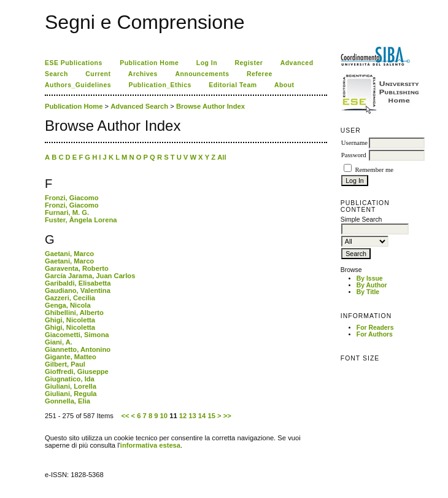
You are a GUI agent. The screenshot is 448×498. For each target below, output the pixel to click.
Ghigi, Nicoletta (70, 320)
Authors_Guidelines (78, 85)
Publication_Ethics (160, 85)
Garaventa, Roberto (77, 268)
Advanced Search (139, 106)
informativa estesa (150, 445)
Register (249, 63)
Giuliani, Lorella (71, 386)
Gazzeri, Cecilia (70, 298)
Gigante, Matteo (71, 357)
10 (164, 416)
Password (354, 155)
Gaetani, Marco (69, 254)
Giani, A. (59, 342)
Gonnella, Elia (68, 401)
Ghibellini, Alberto (74, 313)
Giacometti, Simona (77, 335)
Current (98, 74)
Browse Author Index (210, 106)
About (284, 85)
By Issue (370, 278)
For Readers (375, 328)
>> (227, 416)
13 (192, 416)
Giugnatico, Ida (70, 379)
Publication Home (149, 63)
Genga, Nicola (68, 305)
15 (211, 416)
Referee (260, 74)
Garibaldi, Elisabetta (78, 283)
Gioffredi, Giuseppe (77, 372)
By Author (372, 285)
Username (354, 143)
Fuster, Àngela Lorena (81, 220)
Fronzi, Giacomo (72, 198)
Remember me (374, 170)
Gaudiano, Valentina (78, 290)
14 (202, 416)
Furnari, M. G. (67, 212)
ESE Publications (74, 63)
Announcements (202, 74)
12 (183, 416)
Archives (143, 74)
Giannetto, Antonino (78, 349)
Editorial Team (233, 85)
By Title (368, 292)
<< (125, 416)
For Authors (375, 334)
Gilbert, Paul (65, 364)
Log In (207, 63)
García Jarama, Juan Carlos (90, 276)
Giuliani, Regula (71, 394)
